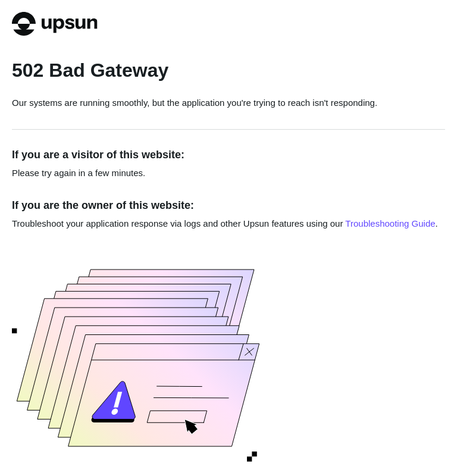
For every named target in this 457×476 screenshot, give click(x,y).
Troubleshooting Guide (390, 223)
